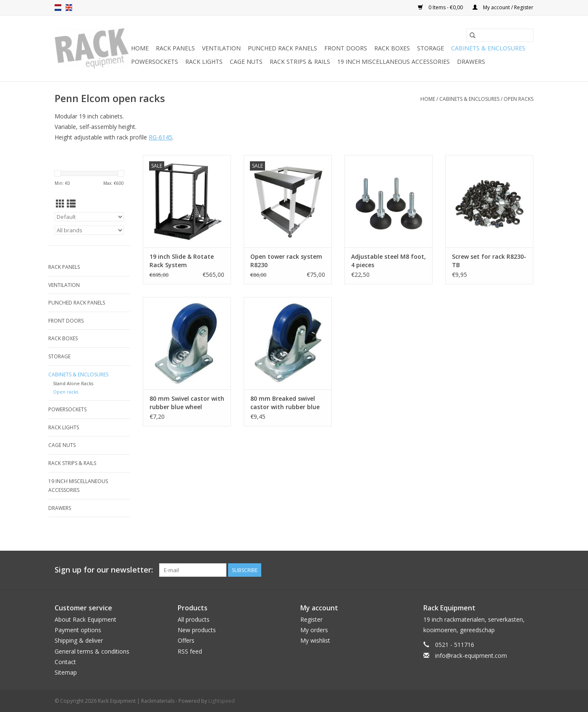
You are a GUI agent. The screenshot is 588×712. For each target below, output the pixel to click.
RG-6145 (160, 137)
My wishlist (315, 640)
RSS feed (190, 651)
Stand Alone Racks (73, 383)
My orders (314, 630)
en (69, 8)
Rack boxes (392, 48)
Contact (65, 662)
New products (197, 630)
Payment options (78, 630)
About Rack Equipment (85, 619)
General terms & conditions (92, 651)
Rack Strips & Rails (300, 62)
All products (194, 619)
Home (140, 48)
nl (58, 8)
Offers (186, 640)
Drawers (471, 62)
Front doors (346, 48)
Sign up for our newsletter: (104, 570)
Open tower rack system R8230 (286, 261)
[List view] (71, 204)
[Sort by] (89, 217)
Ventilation (221, 48)
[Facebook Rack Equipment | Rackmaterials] (527, 570)
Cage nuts (246, 62)
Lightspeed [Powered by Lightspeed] (222, 701)
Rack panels (175, 48)
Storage (430, 48)
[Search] (500, 35)
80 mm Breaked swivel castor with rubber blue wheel (285, 403)
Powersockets (155, 62)
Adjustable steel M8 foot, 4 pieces (388, 261)
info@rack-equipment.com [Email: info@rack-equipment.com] (471, 656)
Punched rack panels (282, 48)
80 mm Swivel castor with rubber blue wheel (187, 403)
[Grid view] (60, 204)
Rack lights (204, 62)
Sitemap (66, 672)
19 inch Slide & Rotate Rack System (182, 261)
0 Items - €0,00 (441, 7)
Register (311, 619)
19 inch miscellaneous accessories (394, 62)
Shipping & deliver (79, 640)
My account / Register (503, 7)
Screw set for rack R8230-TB (489, 261)
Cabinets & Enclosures (488, 48)
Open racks (518, 99)
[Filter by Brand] (89, 230)
